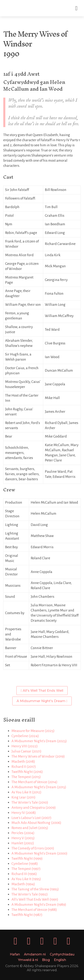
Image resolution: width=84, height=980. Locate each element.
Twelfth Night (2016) (27, 772)
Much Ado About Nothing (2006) (36, 823)
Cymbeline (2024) (25, 736)
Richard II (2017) (24, 767)
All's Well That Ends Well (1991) (35, 899)
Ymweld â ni (28, 960)
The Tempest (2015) (26, 777)
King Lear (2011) (23, 797)
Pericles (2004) (23, 833)
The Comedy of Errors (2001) (33, 848)
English (60, 960)
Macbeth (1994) (23, 884)
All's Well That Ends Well (42, 691)
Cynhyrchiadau (62, 954)
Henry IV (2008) (24, 813)
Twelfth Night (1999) (27, 859)
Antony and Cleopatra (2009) (34, 808)
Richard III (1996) (24, 874)
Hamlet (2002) (23, 843)
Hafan (15, 954)
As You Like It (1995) (26, 879)
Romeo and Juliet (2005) (30, 828)
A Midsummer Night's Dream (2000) (39, 853)
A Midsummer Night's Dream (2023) (39, 741)
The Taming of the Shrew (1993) (35, 889)
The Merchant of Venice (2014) (34, 782)
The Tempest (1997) (26, 869)
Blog (46, 960)
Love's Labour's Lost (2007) (31, 818)
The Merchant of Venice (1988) (34, 910)
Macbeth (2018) (23, 762)
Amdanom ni (35, 954)
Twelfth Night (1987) (27, 915)
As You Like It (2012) (26, 792)
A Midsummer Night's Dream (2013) (39, 787)
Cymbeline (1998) (25, 864)
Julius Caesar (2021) (26, 751)
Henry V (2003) (23, 838)
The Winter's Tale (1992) (30, 894)
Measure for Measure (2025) (33, 731)
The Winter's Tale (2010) (30, 802)
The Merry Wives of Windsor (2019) (38, 756)
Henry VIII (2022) (25, 746)
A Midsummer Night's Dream (42, 701)
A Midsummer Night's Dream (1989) (39, 905)
